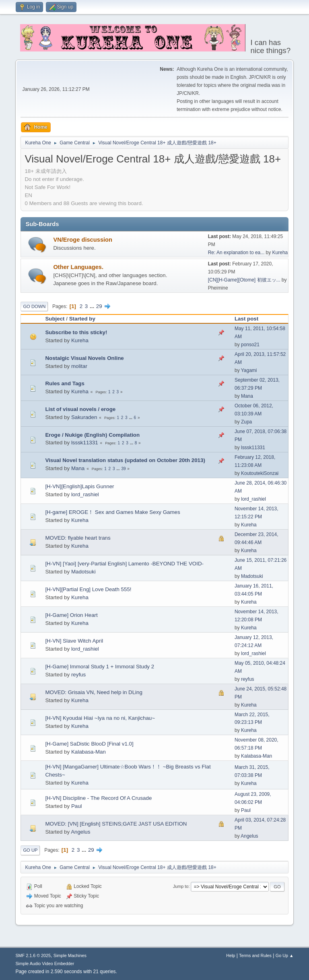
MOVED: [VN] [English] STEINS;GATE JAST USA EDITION (116, 824)
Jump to (181, 886)
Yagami (249, 370)
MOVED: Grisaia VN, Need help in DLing (94, 692)
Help (231, 955)
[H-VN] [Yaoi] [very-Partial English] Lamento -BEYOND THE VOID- (124, 564)
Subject (55, 319)
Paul (77, 806)
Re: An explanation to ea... (236, 253)
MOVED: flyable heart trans (78, 538)
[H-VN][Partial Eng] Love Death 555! (88, 589)
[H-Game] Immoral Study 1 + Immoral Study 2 (100, 667)
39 (123, 469)
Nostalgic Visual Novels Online (84, 358)
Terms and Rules (255, 955)
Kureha (280, 253)
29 (99, 306)
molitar (79, 366)
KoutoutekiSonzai (260, 473)
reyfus (78, 675)
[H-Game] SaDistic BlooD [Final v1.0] (89, 744)
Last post (246, 319)
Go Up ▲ (285, 955)
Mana (247, 396)
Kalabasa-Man (89, 752)
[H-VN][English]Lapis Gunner (79, 486)
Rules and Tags (65, 383)
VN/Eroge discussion (83, 240)
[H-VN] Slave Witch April (74, 641)
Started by (82, 319)
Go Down (34, 306)
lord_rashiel (85, 494)
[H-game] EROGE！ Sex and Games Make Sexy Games (112, 512)
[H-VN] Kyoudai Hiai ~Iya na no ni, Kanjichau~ (100, 718)
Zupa (246, 422)
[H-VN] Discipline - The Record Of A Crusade (98, 798)
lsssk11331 (85, 443)
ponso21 (250, 345)
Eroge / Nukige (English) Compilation (92, 435)
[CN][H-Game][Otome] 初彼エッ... (244, 280)
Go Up (30, 850)
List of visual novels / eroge (80, 409)
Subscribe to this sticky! (76, 332)
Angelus (80, 832)
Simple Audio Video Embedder (45, 964)
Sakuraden (84, 417)
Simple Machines (70, 955)
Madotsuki (83, 572)
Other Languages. (78, 267)
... (93, 306)
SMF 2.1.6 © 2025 (33, 955)
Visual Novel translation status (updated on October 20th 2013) (125, 460)
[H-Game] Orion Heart (71, 615)
